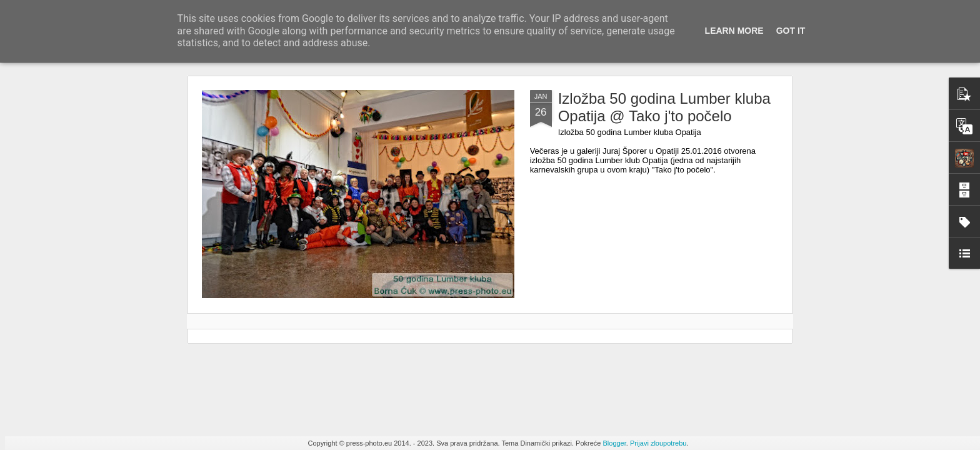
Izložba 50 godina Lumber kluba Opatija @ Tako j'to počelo (664, 107)
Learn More (734, 31)
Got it (791, 31)
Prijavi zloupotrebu (658, 443)
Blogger (614, 443)
